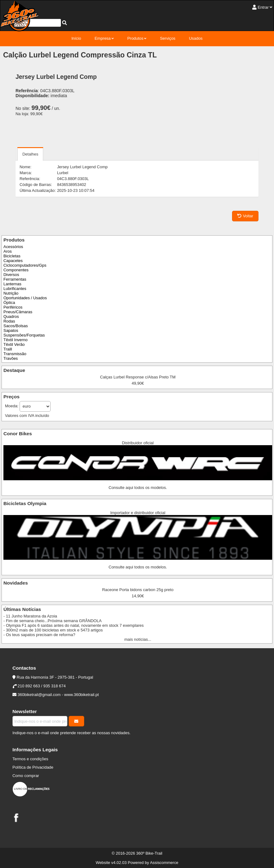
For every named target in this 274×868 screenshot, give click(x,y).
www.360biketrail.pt (82, 695)
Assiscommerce (164, 863)
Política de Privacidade (33, 767)
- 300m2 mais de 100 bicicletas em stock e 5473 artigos (53, 630)
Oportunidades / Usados (25, 298)
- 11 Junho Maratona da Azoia (30, 616)
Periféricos (13, 307)
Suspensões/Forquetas (24, 335)
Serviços (168, 38)
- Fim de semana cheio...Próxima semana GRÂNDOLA (53, 621)
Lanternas (12, 284)
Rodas (9, 321)
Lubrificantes (15, 289)
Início (76, 38)
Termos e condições (30, 759)
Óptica (9, 303)
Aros (8, 251)
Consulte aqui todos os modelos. (138, 488)
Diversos (11, 275)
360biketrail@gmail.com (39, 695)
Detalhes (30, 154)
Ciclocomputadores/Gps (25, 265)
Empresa (103, 38)
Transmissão (15, 354)
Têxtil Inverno (16, 340)
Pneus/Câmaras (18, 312)
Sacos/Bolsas (16, 326)
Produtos (135, 38)
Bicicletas (12, 256)
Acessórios (13, 247)
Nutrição (11, 293)
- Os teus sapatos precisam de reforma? (39, 635)
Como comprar (26, 776)
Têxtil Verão (14, 344)
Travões (11, 358)
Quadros (11, 316)
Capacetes (13, 261)
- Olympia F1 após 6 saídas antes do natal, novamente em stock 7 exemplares (73, 625)
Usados (196, 38)
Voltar (245, 216)
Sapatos (11, 330)
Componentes (16, 270)
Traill (8, 349)
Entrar (263, 7)
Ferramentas (15, 279)
